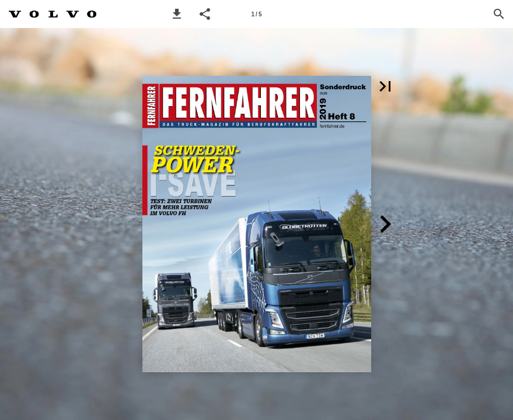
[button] (177, 14)
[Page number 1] (257, 14)
